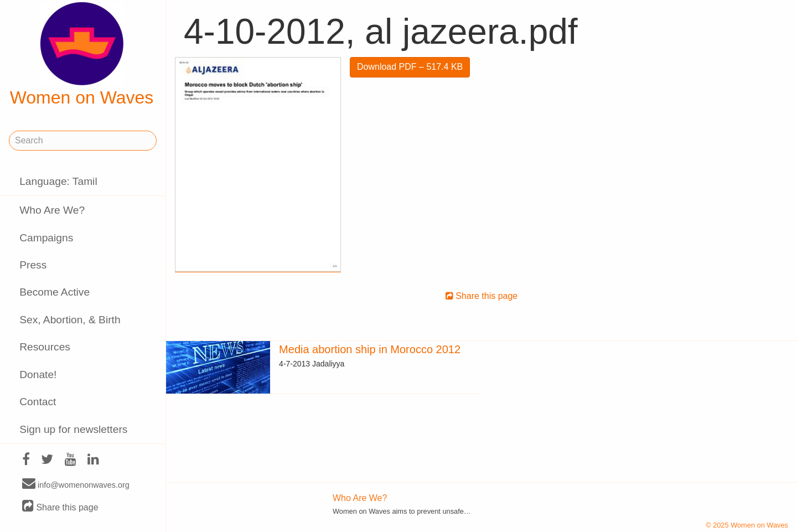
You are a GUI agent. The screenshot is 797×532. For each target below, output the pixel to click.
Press (33, 265)
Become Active (55, 292)
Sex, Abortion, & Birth (70, 320)
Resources (45, 347)
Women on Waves (82, 55)
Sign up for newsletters (73, 429)
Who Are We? (52, 210)
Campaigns (46, 238)
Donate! (38, 375)
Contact (38, 402)
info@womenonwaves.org (76, 484)
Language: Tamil (58, 181)
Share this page (60, 507)
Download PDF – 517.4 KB (410, 67)
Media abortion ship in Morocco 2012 (370, 349)
